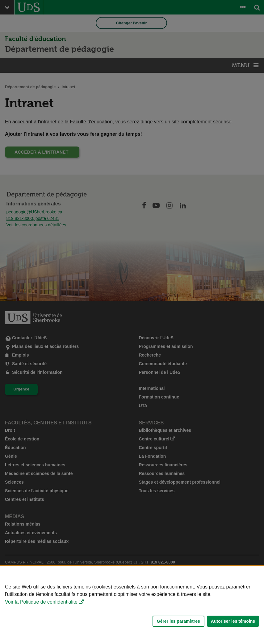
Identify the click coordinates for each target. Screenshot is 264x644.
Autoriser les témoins (233, 621)
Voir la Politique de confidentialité (41, 602)
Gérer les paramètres (178, 621)
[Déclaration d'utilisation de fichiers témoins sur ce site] (132, 605)
